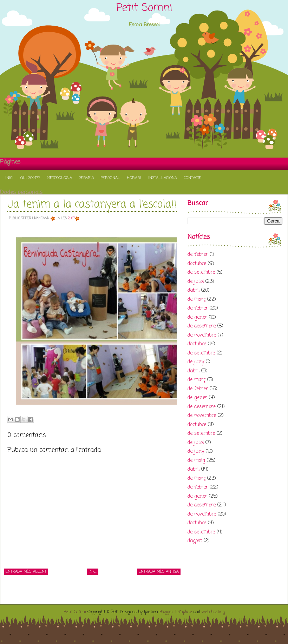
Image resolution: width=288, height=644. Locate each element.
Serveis (86, 178)
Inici (9, 178)
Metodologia (59, 178)
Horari (134, 178)
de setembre (201, 273)
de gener (197, 317)
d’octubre (197, 264)
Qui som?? (30, 178)
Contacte (192, 178)
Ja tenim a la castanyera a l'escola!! (92, 205)
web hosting (213, 612)
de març (197, 300)
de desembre (202, 326)
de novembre (202, 335)
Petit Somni (144, 8)
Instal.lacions (162, 178)
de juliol (196, 282)
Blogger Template (176, 612)
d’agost (195, 541)
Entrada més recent (26, 572)
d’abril (194, 290)
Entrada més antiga (159, 572)
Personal (110, 178)
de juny (196, 362)
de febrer (198, 255)
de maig (196, 461)
